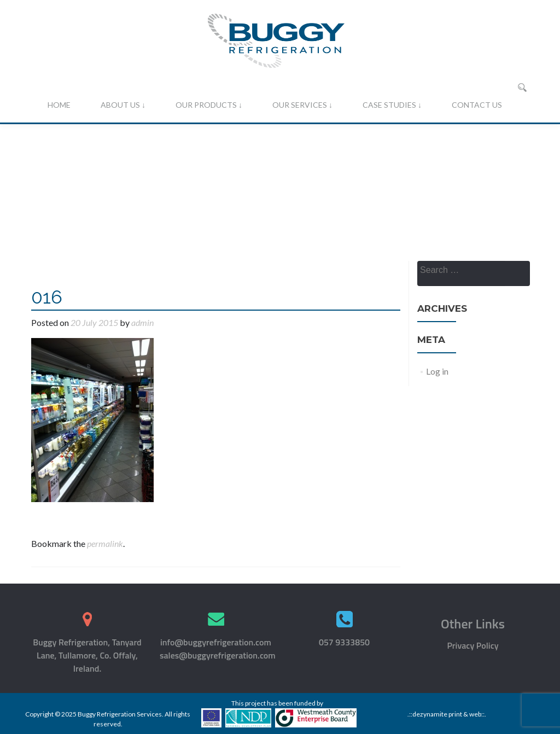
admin (142, 322)
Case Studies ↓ (392, 105)
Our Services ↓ (302, 105)
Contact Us (477, 105)
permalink (105, 543)
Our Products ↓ (209, 105)
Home (59, 105)
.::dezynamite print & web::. (447, 714)
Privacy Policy (472, 645)
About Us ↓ (123, 105)
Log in (437, 371)
